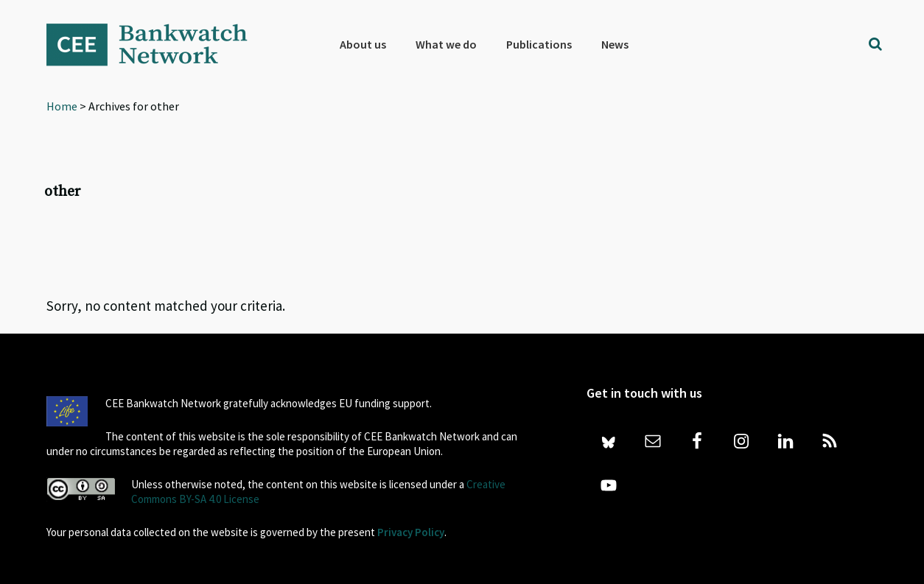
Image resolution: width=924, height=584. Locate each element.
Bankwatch (157, 44)
